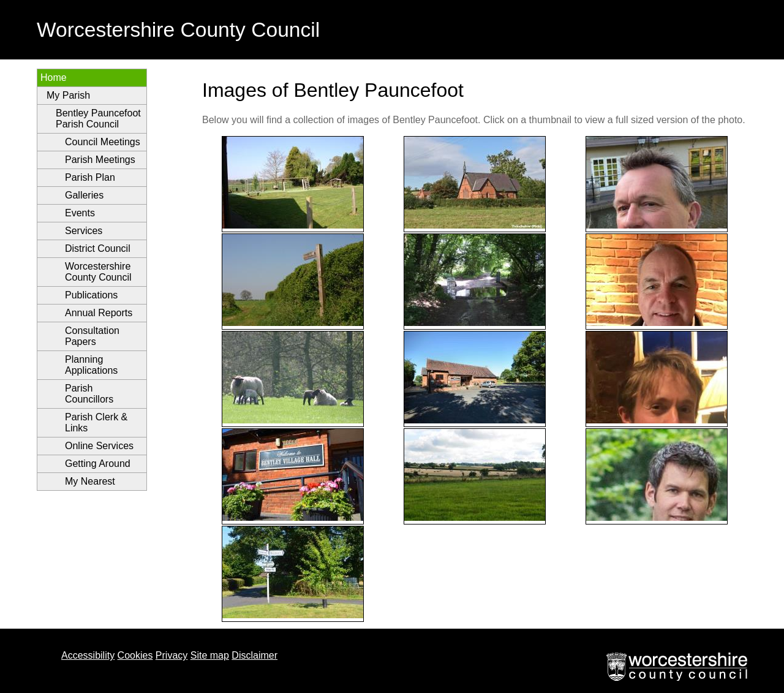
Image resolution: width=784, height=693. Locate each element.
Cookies (135, 655)
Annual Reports (99, 313)
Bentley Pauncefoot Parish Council (98, 119)
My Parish (68, 95)
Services (84, 231)
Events (80, 213)
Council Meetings (103, 142)
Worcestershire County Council (98, 272)
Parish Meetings (100, 160)
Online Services (99, 446)
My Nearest (90, 481)
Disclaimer (254, 655)
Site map (210, 655)
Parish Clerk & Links (96, 422)
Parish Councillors (89, 394)
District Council (98, 248)
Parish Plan (90, 177)
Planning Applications (91, 365)
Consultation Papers (92, 336)
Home (54, 78)
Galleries (84, 195)
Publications (91, 295)
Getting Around (98, 464)
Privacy (171, 655)
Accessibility (88, 655)
